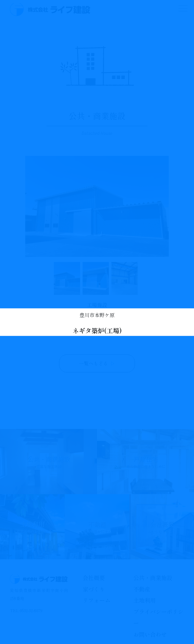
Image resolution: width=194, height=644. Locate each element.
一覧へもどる (97, 363)
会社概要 (162, 527)
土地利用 (32, 527)
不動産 (97, 527)
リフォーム (96, 600)
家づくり (94, 589)
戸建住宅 (145, 462)
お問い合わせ (150, 634)
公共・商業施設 (48, 462)
